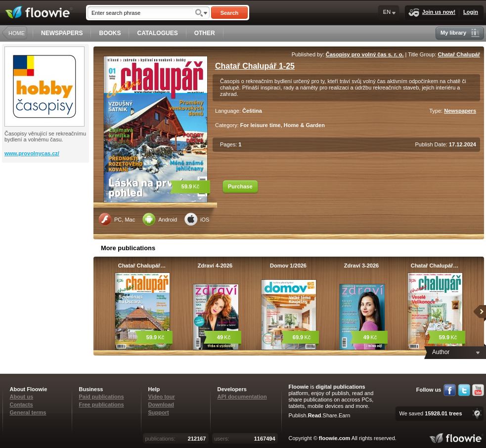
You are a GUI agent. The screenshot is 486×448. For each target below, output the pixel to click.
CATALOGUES (157, 33)
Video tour (162, 397)
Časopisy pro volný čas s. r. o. (365, 54)
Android (160, 219)
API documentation (242, 397)
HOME (17, 33)
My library (460, 33)
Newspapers (460, 111)
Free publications (102, 404)
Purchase (240, 186)
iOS (197, 219)
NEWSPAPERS (62, 33)
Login (471, 12)
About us (22, 397)
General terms (28, 412)
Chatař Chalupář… (142, 266)
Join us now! (432, 13)
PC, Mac (117, 219)
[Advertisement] (46, 202)
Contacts (22, 404)
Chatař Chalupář (459, 54)
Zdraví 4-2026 (215, 266)
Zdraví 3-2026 (361, 266)
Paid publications (102, 397)
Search (230, 13)
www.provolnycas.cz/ (32, 153)
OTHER (205, 33)
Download (161, 404)
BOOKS (110, 33)
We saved (430, 413)
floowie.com (335, 438)
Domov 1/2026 (288, 266)
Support (159, 412)
